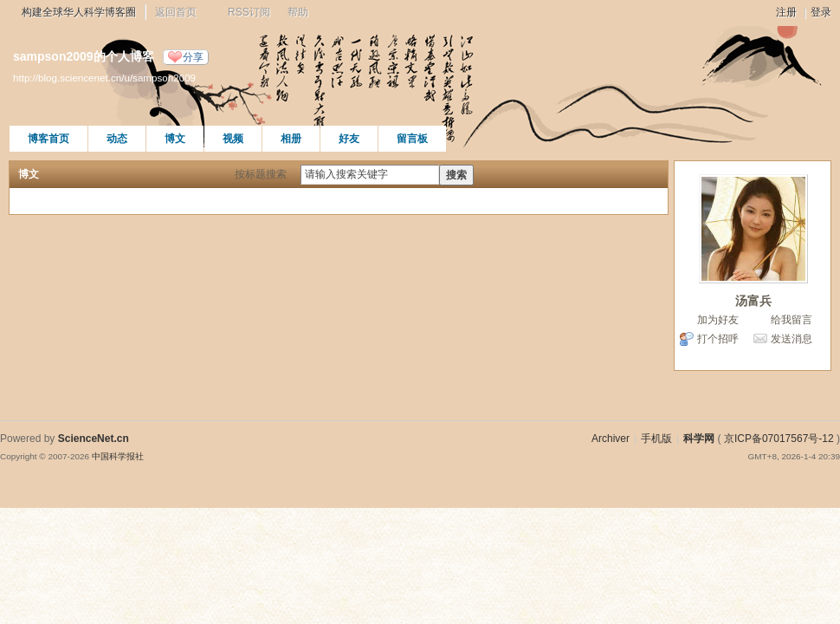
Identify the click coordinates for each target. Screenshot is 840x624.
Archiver (611, 439)
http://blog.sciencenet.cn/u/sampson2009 (104, 78)
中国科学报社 (118, 456)
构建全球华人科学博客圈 (79, 12)
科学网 (699, 439)
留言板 (412, 139)
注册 (786, 12)
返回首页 (176, 12)
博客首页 (48, 139)
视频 (233, 139)
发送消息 (792, 339)
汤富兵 (753, 301)
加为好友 (718, 320)
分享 (193, 57)
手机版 (656, 439)
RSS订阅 (249, 12)
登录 (821, 12)
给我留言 (792, 320)
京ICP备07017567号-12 (779, 439)
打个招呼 (718, 339)
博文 (175, 139)
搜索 (456, 175)
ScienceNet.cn (94, 439)
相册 (291, 139)
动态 (117, 139)
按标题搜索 (261, 174)
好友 (349, 139)
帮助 (298, 12)
